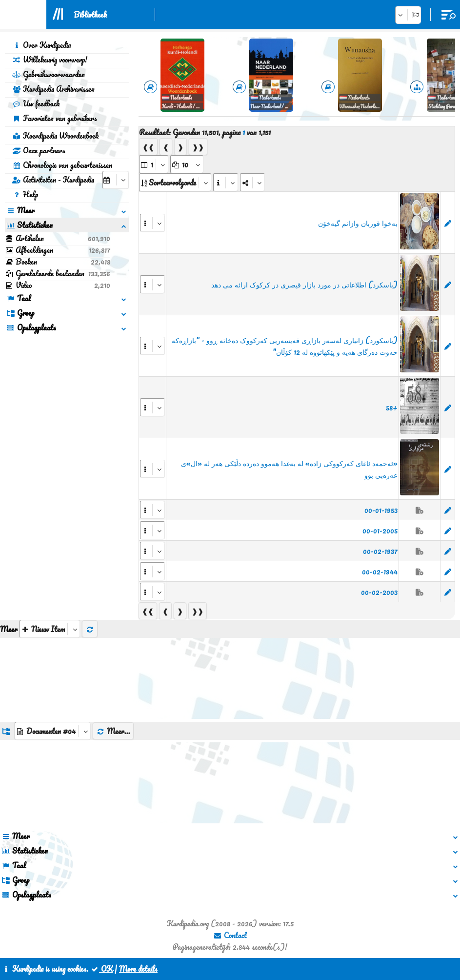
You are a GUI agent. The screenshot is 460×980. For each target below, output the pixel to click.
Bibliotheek (90, 15)
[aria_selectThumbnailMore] (50, 629)
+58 (392, 408)
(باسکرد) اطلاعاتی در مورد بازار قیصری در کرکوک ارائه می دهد (304, 285)
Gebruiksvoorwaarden (49, 74)
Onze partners (39, 150)
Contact (230, 935)
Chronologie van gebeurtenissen (62, 165)
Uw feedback (36, 103)
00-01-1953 (381, 510)
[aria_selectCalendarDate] (116, 180)
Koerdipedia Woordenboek (55, 136)
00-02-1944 (380, 572)
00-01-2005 (380, 531)
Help (25, 194)
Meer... (113, 731)
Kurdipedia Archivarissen (53, 89)
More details (138, 969)
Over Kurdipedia (41, 45)
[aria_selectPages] (154, 164)
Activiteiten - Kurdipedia (53, 180)
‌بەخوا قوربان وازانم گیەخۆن (358, 223)
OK (101, 969)
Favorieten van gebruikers (55, 118)
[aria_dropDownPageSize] (187, 164)
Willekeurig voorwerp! (50, 60)
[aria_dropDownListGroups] (53, 731)
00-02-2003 (379, 592)
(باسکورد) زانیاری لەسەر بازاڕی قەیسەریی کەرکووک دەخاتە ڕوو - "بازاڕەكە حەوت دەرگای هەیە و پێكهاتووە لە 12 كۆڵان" (285, 346)
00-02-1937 (380, 551)
